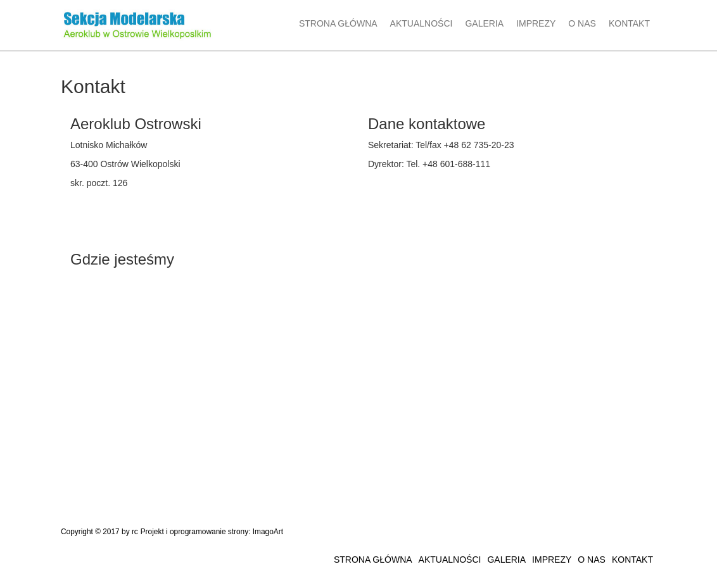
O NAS (582, 23)
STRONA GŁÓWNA (338, 23)
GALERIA (484, 23)
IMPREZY (536, 23)
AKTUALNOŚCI (422, 23)
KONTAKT (629, 23)
